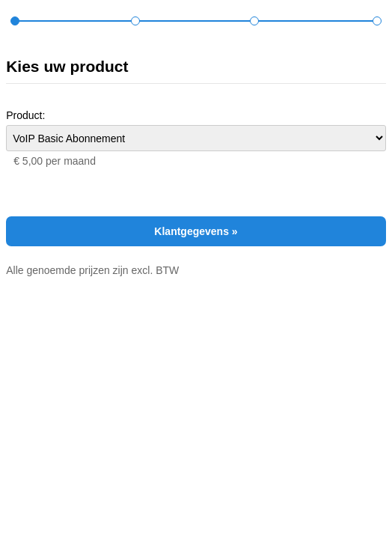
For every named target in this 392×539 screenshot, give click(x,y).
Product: (25, 115)
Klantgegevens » (196, 231)
